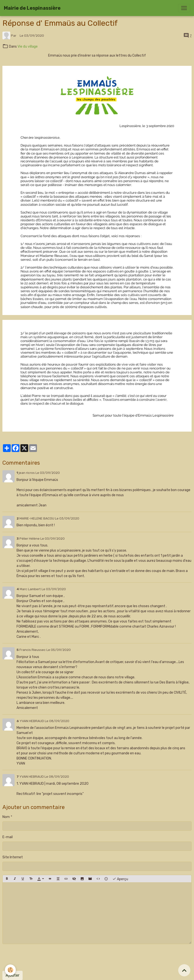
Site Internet (13, 857)
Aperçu (120, 879)
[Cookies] (10, 970)
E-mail (8, 837)
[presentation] (39, 957)
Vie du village (28, 47)
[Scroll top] (184, 970)
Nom (6, 817)
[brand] (32, 8)
